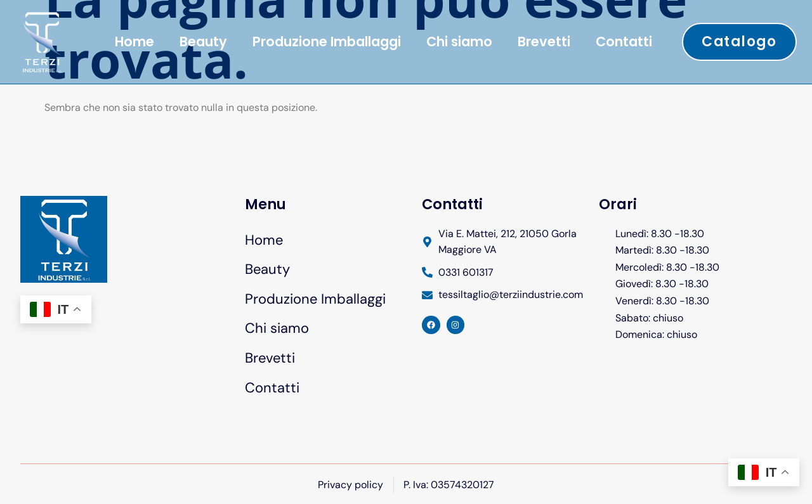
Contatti (624, 42)
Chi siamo (459, 42)
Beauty (203, 42)
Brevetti (544, 42)
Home (134, 42)
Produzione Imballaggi (327, 42)
